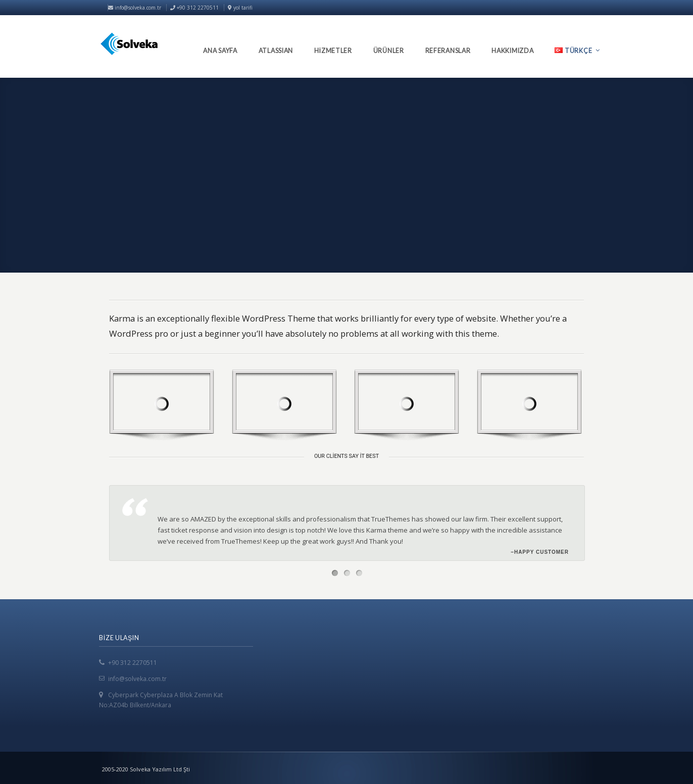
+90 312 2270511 (133, 663)
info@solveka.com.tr (135, 8)
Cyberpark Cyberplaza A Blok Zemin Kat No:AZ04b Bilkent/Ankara (161, 700)
